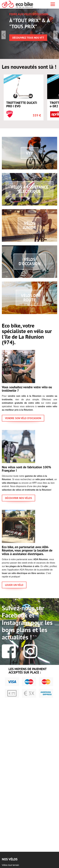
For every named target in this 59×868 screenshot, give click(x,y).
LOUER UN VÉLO (14, 585)
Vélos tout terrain (10, 865)
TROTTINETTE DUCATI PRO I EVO (22, 105)
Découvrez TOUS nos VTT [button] (28, 38)
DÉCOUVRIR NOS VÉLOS (18, 498)
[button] (55, 35)
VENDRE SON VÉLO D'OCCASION (23, 418)
